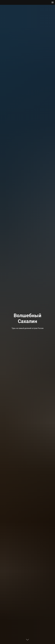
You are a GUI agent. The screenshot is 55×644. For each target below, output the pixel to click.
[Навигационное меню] (53, 2)
